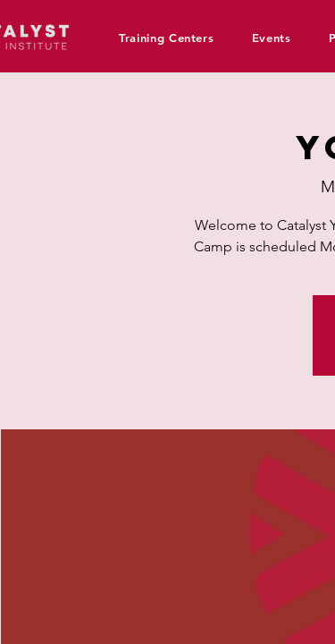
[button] (173, 38)
